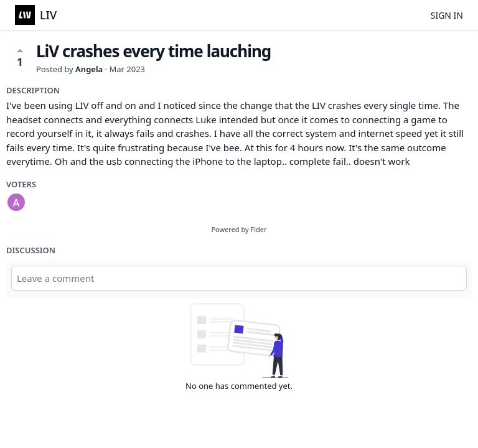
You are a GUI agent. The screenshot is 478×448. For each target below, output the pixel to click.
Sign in (447, 15)
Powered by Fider (239, 229)
